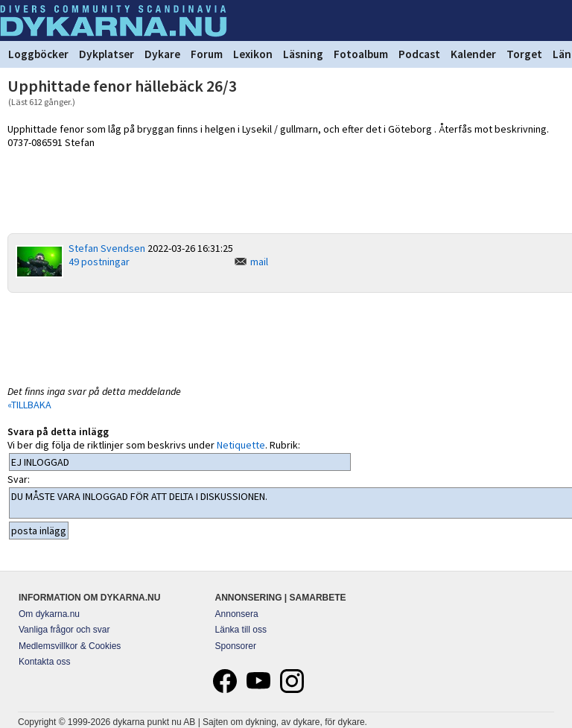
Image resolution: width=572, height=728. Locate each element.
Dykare (162, 54)
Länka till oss (241, 630)
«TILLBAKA (29, 405)
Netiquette (241, 445)
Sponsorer (236, 646)
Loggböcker (38, 54)
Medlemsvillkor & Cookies (70, 646)
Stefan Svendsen (107, 248)
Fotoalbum (361, 54)
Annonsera (237, 614)
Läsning (303, 54)
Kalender (473, 54)
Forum (207, 54)
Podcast (419, 54)
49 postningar (99, 262)
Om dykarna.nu (49, 614)
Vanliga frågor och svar (64, 630)
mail (259, 262)
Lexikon (253, 54)
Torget (524, 54)
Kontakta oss (44, 662)
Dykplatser (107, 54)
